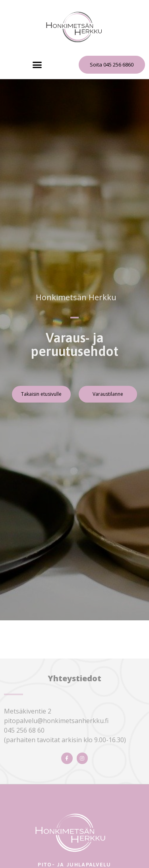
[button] (37, 65)
